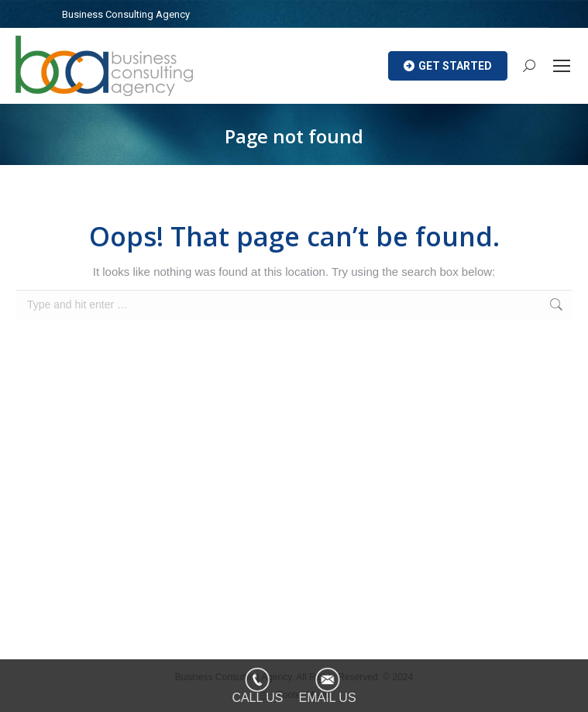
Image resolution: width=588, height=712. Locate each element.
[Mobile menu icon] (562, 66)
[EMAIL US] (328, 686)
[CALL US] (257, 686)
